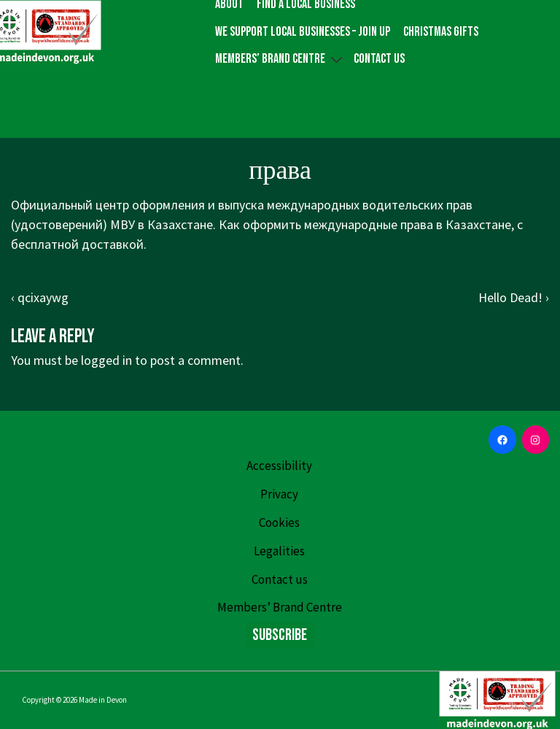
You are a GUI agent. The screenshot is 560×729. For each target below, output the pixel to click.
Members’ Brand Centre (281, 59)
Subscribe (280, 635)
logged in (106, 360)
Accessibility (279, 466)
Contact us (379, 59)
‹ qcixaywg (40, 297)
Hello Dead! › (514, 297)
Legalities (279, 551)
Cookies (279, 522)
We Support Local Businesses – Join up (303, 32)
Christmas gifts (441, 32)
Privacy (279, 494)
